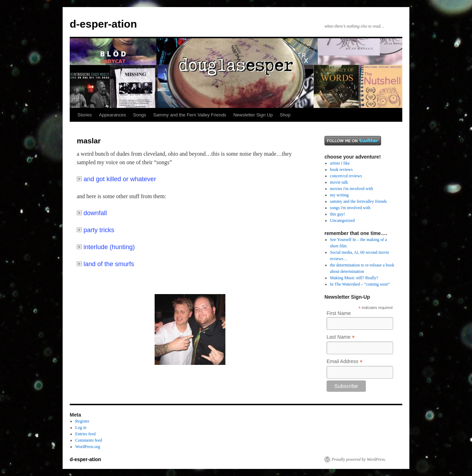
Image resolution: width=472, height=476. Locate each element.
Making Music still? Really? (354, 278)
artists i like (340, 163)
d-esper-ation (103, 24)
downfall (92, 213)
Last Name (341, 337)
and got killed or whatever (116, 179)
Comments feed (89, 440)
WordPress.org (88, 447)
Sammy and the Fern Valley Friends (190, 115)
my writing (339, 195)
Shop (285, 115)
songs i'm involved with (350, 208)
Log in (81, 428)
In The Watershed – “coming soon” (360, 284)
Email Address (345, 362)
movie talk (339, 182)
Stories (85, 115)
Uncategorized (343, 220)
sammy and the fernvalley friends (359, 201)
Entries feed (86, 434)
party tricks (96, 230)
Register (82, 421)
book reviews (341, 170)
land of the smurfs (105, 264)
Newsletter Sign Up (253, 115)
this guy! (338, 214)
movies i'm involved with (352, 189)
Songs (140, 115)
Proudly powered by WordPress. (359, 459)
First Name (339, 313)
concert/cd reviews (346, 176)
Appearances (112, 115)
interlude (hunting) (106, 247)
